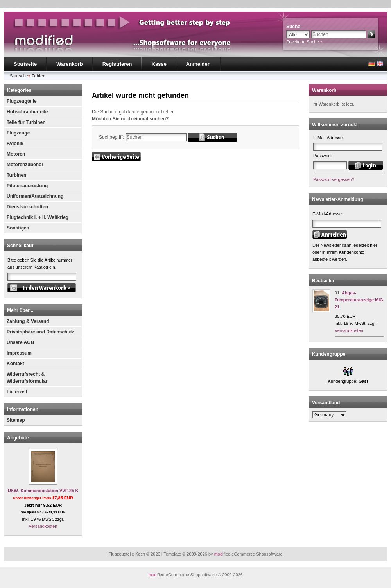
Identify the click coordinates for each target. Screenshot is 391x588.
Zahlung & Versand (28, 321)
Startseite (25, 64)
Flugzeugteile (22, 101)
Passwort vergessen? (334, 179)
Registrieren (117, 64)
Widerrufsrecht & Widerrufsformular (27, 378)
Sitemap (16, 420)
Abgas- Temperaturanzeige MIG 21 (359, 300)
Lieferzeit (17, 392)
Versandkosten (43, 526)
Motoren (16, 154)
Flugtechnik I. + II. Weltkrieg (38, 217)
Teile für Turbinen (26, 122)
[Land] (329, 415)
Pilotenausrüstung (27, 186)
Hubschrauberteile (27, 112)
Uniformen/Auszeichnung (35, 196)
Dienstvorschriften (27, 207)
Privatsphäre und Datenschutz (40, 332)
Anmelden (198, 64)
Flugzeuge (18, 133)
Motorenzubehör (25, 165)
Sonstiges (18, 228)
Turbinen (16, 175)
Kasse (159, 64)
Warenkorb (69, 64)
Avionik (15, 143)
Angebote (18, 438)
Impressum (19, 353)
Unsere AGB (20, 342)
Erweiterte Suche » (304, 42)
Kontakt (15, 364)
